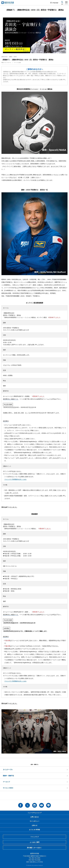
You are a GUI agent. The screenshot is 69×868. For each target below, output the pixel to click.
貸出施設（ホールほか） (35, 848)
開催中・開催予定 (8, 776)
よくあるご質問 (35, 842)
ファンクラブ (35, 837)
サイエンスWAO (8, 788)
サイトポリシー (35, 821)
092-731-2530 (36, 860)
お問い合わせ (35, 817)
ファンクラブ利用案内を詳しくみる (15, 479)
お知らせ (35, 825)
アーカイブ (6, 782)
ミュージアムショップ (35, 813)
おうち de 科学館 (34, 830)
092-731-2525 (36, 858)
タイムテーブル (8, 770)
